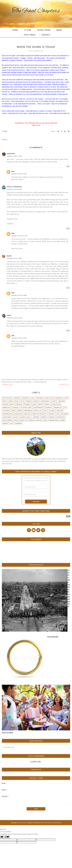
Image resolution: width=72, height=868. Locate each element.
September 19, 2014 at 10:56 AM (19, 236)
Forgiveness (40, 398)
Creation (17, 398)
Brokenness (28, 411)
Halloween (64, 414)
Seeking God (7, 407)
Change (11, 401)
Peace (17, 401)
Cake (45, 411)
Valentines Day (38, 407)
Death (34, 404)
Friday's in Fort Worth (39, 414)
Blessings (27, 404)
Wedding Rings (54, 420)
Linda (9, 315)
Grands (47, 404)
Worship (5, 423)
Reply (68, 166)
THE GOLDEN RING (53, 637)
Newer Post (8, 384)
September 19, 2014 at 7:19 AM (14, 156)
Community (59, 398)
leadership (18, 423)
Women (63, 420)
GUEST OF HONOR (7, 733)
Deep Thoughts (7, 398)
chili (11, 423)
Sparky (9, 256)
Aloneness (49, 407)
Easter (41, 404)
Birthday (19, 404)
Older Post (64, 384)
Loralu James (22, 823)
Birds (14, 411)
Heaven (28, 401)
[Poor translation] (7, 837)
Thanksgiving (45, 401)
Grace (47, 398)
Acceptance (6, 411)
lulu (13, 171)
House (15, 417)
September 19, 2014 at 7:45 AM (19, 174)
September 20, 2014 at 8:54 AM (14, 318)
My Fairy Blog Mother (55, 823)
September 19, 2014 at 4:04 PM (19, 295)
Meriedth (44, 417)
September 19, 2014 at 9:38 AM (14, 189)
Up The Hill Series (26, 407)
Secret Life (23, 420)
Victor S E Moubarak (14, 187)
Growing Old (58, 407)
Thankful (16, 407)
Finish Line (27, 414)
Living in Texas (56, 404)
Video (46, 420)
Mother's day (61, 417)
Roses (16, 420)
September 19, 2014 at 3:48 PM (14, 258)
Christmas (25, 398)
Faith (22, 401)
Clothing (52, 411)
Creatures (60, 411)
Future (53, 401)
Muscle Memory (7, 420)
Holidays (36, 401)
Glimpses (51, 414)
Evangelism (18, 414)
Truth (66, 398)
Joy (65, 407)
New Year (5, 404)
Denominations (8, 414)
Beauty (12, 404)
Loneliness (61, 401)
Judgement (36, 417)
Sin (52, 398)
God (58, 414)
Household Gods (25, 417)
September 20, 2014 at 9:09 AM (19, 338)
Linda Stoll (11, 154)
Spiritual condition (35, 420)
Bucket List (38, 411)
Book (4, 401)
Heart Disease (7, 417)
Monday (52, 417)
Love (32, 398)
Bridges (20, 411)
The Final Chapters (36, 11)
